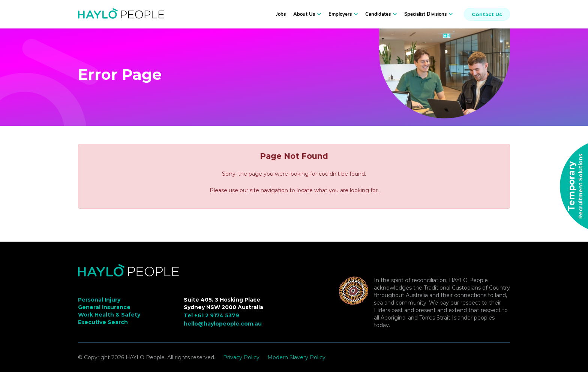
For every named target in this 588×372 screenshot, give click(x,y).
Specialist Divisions (425, 14)
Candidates (378, 14)
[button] (318, 14)
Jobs (281, 14)
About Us (304, 14)
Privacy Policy (241, 357)
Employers (340, 14)
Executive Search (103, 322)
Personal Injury (99, 300)
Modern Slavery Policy (296, 357)
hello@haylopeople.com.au (223, 324)
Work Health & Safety (109, 315)
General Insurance (104, 307)
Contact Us (487, 14)
